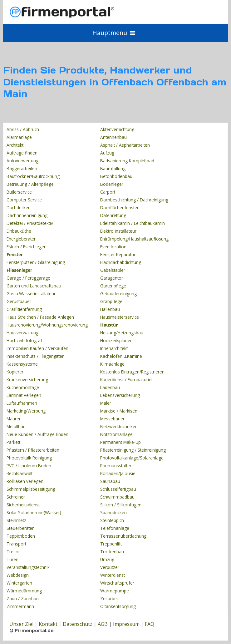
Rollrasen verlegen (25, 481)
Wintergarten (19, 583)
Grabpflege (111, 301)
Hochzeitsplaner (116, 340)
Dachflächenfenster (119, 208)
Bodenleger (112, 184)
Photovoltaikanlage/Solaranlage (132, 458)
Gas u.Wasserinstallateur (31, 294)
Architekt (15, 145)
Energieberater (21, 239)
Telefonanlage (115, 528)
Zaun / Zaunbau (23, 598)
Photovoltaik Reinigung (29, 458)
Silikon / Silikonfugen (121, 505)
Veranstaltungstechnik (28, 567)
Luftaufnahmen (22, 403)
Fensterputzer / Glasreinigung (36, 262)
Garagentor (112, 278)
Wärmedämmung (24, 591)
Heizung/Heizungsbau (122, 333)
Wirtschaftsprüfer (117, 583)
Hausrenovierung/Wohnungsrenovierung (47, 325)
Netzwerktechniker (118, 426)
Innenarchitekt (114, 348)
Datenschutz (78, 624)
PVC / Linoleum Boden (29, 466)
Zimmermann (20, 606)
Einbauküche (19, 231)
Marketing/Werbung (26, 411)
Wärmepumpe (115, 591)
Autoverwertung (22, 161)
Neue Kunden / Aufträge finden (37, 434)
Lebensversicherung (120, 395)
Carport (108, 192)
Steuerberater (20, 528)
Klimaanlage (112, 364)
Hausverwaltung (22, 333)
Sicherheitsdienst (23, 505)
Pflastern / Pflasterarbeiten (33, 450)
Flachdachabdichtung (121, 262)
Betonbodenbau (116, 176)
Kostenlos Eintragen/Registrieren (132, 372)
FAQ (150, 624)
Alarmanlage (19, 137)
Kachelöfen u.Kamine (121, 356)
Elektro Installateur (118, 231)
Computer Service (24, 200)
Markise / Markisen (119, 411)
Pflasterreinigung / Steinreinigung (133, 450)
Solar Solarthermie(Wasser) (34, 512)
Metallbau (16, 426)
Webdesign (18, 575)
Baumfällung (113, 168)
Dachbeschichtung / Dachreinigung (134, 200)
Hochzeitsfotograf (24, 340)
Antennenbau (113, 137)
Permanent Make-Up (120, 442)
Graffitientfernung (24, 309)
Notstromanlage (116, 434)
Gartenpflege (113, 286)
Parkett (13, 442)
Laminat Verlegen (24, 395)
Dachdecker (18, 208)
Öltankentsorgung (118, 606)
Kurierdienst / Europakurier (127, 380)
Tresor (13, 552)
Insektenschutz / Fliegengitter (35, 356)
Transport (16, 544)
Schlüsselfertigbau (118, 489)
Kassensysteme (22, 364)
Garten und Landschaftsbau (34, 286)
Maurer (14, 419)
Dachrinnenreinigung (27, 215)
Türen (12, 559)
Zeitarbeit (110, 598)
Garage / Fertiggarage (28, 278)
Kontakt (48, 624)
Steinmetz (16, 520)
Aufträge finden (22, 153)
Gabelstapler (113, 270)
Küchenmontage (23, 387)
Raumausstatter (116, 466)
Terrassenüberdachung (123, 536)
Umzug (107, 559)
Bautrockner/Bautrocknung (33, 176)
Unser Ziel (21, 624)
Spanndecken (113, 512)
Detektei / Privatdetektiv (30, 223)
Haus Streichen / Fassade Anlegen (40, 317)
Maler (106, 403)
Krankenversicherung (27, 380)
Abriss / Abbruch (23, 129)
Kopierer (15, 372)
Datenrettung (113, 215)
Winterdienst (113, 575)
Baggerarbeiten (22, 168)
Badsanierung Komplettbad (127, 161)
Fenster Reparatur (118, 254)
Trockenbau (112, 552)
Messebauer (112, 419)
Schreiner (16, 497)
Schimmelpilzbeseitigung (31, 489)
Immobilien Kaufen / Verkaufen (37, 348)
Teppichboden (21, 536)
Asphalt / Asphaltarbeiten (125, 145)
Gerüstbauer (19, 301)
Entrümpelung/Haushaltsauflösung (134, 239)
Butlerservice (19, 192)
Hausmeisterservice (120, 317)
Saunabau (110, 481)
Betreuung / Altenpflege (30, 184)
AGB (103, 624)
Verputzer (110, 567)
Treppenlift (111, 544)
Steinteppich (112, 520)
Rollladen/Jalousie (118, 473)
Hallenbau (110, 309)
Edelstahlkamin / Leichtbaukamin (133, 223)
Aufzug (107, 153)
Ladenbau (110, 387)
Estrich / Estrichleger (26, 247)
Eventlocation (113, 247)
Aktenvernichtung (117, 129)
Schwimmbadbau (117, 497)
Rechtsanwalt (20, 473)
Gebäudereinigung (118, 294)
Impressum (126, 624)
